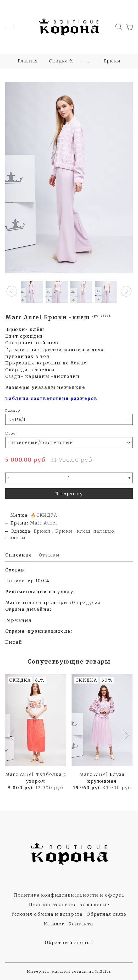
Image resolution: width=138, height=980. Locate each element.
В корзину (69, 494)
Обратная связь (107, 914)
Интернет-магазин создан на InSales (69, 971)
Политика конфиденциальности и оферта (69, 895)
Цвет (10, 433)
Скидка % (62, 61)
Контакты (81, 924)
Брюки (112, 61)
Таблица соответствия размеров (51, 398)
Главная (28, 61)
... (89, 61)
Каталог (54, 924)
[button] (12, 291)
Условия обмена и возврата (47, 914)
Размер (13, 410)
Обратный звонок (69, 942)
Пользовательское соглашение (69, 905)
